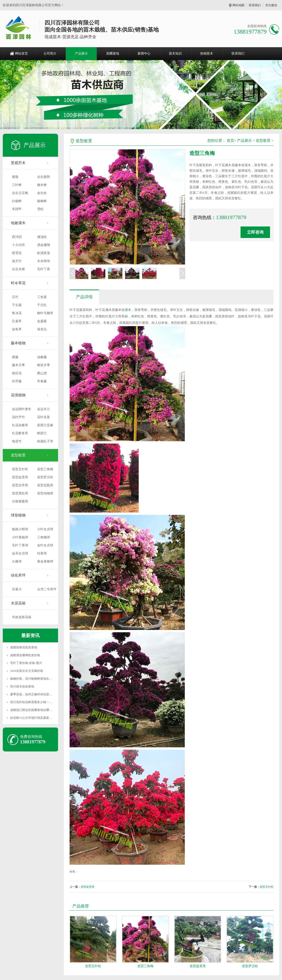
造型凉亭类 (20, 485)
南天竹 (17, 261)
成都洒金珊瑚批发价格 (25, 655)
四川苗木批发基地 (22, 686)
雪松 (40, 209)
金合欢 (42, 193)
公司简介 (50, 54)
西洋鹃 (17, 237)
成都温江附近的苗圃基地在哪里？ (33, 710)
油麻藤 (42, 357)
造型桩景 (18, 455)
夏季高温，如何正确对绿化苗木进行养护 (37, 694)
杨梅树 (42, 201)
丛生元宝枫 (20, 193)
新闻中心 (144, 54)
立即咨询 (255, 232)
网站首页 (21, 54)
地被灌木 (18, 223)
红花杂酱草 (20, 425)
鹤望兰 (42, 433)
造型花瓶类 (45, 485)
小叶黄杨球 (20, 537)
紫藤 (15, 357)
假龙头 (42, 329)
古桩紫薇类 (20, 501)
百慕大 (17, 589)
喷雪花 (17, 253)
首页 (230, 141)
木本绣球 (44, 261)
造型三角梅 (45, 469)
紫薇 (15, 177)
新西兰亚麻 (45, 425)
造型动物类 (45, 493)
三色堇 (42, 297)
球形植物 (18, 515)
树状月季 (44, 365)
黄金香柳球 (45, 561)
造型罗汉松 (45, 477)
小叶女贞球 (45, 529)
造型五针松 (20, 469)
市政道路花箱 (22, 617)
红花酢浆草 (20, 433)
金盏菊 (42, 321)
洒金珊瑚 (44, 245)
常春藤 (42, 381)
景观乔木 (18, 163)
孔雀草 (17, 321)
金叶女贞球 (45, 545)
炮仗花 (17, 373)
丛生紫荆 (44, 177)
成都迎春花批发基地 (24, 647)
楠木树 (42, 185)
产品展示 (81, 54)
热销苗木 (207, 54)
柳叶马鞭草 (45, 313)
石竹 (15, 297)
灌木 (128, 310)
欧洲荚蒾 (44, 253)
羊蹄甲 (17, 209)
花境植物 (18, 395)
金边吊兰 (44, 409)
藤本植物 (18, 343)
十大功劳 (18, 245)
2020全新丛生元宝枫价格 (27, 671)
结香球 (42, 553)
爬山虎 (42, 373)
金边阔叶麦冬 (22, 409)
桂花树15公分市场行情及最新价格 (33, 718)
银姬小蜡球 (20, 529)
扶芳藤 (17, 381)
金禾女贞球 (20, 553)
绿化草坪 (18, 575)
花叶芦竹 (18, 417)
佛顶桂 (42, 237)
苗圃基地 (113, 54)
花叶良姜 (44, 417)
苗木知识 (175, 54)
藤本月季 (18, 365)
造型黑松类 (20, 493)
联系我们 (255, 5)
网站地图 (238, 5)
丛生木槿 (18, 269)
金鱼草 (17, 329)
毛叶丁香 (44, 269)
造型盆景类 (20, 477)
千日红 (42, 305)
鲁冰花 (17, 313)
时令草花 (18, 283)
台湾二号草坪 (47, 589)
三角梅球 (44, 537)
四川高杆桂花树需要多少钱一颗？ (33, 702)
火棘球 (17, 561)
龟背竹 (17, 441)
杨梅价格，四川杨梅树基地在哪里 (33, 679)
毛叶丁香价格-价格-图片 (26, 663)
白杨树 (17, 201)
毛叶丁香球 (20, 545)
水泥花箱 (18, 603)
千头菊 (17, 305)
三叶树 (17, 185)
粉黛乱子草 (45, 441)
